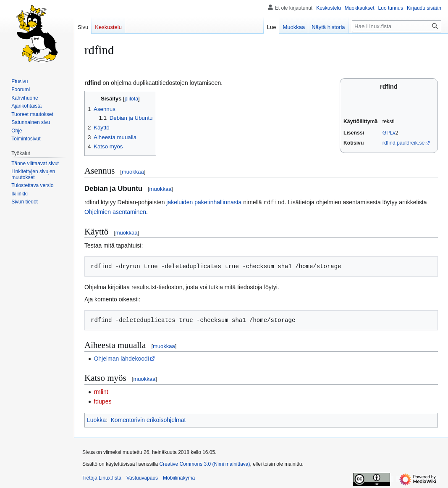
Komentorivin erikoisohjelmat (148, 419)
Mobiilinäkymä (179, 477)
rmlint (101, 391)
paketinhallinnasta (218, 202)
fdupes (102, 401)
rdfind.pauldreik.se (404, 143)
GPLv (389, 133)
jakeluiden (179, 202)
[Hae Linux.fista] (397, 26)
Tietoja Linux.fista (102, 477)
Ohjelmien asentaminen (115, 211)
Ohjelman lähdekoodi (121, 358)
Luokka (96, 419)
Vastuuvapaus (142, 477)
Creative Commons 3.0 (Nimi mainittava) (204, 464)
